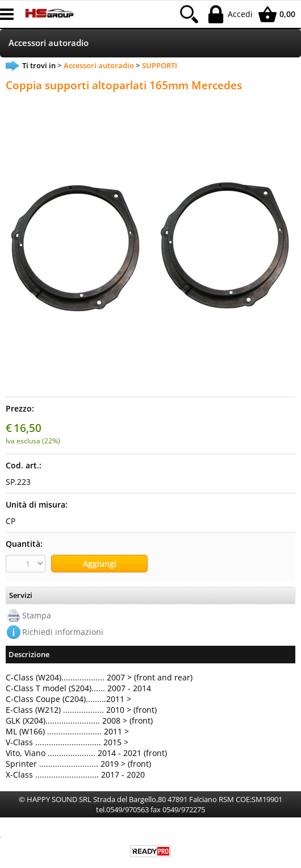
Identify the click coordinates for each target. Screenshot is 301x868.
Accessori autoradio (49, 43)
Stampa (37, 615)
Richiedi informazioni (63, 632)
